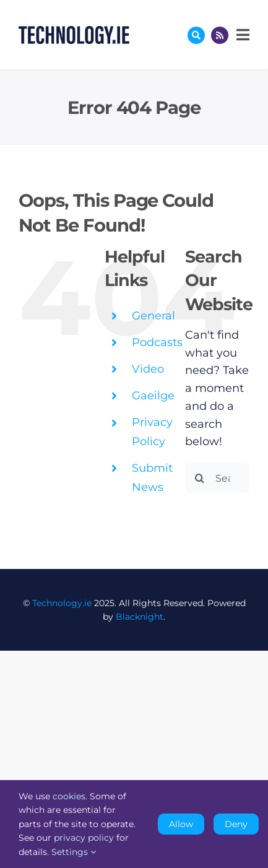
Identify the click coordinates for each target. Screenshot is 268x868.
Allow (181, 824)
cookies (69, 796)
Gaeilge (153, 396)
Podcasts (157, 342)
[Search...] (217, 478)
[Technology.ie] (74, 32)
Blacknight (140, 617)
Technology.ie (62, 603)
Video (148, 369)
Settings (74, 852)
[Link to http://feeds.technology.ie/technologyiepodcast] (220, 35)
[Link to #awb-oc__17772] (196, 35)
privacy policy (84, 838)
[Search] (200, 478)
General (153, 316)
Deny (236, 824)
